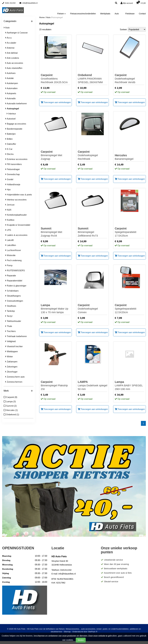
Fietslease (130, 14)
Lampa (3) (10, 401)
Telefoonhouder (13, 321)
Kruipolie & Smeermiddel (18, 225)
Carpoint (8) (10, 397)
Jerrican (10, 205)
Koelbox (10, 220)
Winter (9, 356)
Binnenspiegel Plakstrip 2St (55, 385)
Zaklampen (11, 362)
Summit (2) (10, 406)
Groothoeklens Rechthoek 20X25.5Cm (55, 79)
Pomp (9, 265)
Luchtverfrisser (13, 250)
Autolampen (11, 83)
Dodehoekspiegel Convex (92, 309)
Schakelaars (12, 291)
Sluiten (81, 640)
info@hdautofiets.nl (29, 3)
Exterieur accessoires (16, 159)
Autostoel (10, 119)
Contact (142, 14)
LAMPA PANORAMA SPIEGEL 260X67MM (92, 79)
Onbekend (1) (11, 414)
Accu (8, 38)
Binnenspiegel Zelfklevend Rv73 (92, 232)
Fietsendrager (12, 169)
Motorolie (10, 255)
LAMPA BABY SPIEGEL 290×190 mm (129, 385)
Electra (9, 154)
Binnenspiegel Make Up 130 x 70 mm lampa (55, 309)
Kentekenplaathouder (16, 215)
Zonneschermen (14, 382)
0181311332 (66, 570)
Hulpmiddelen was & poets (18, 195)
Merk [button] (18, 391)
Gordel (9, 179)
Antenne (10, 48)
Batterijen (10, 134)
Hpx (8, 189)
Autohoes (10, 73)
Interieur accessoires (16, 200)
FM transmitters (13, 164)
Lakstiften (10, 245)
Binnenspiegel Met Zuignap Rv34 (55, 232)
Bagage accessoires (16, 124)
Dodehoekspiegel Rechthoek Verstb (129, 79)
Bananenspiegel (124, 157)
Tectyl (9, 316)
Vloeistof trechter (14, 346)
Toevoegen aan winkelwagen (56, 102)
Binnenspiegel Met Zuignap (55, 155)
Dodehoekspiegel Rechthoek (92, 155)
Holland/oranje (13, 184)
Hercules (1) (11, 410)
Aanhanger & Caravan (16, 33)
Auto (117, 14)
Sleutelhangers (13, 296)
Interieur (11, 114)
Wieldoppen (11, 351)
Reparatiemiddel (14, 281)
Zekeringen (11, 367)
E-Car (9, 149)
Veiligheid (10, 341)
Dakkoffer (11, 144)
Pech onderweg (13, 260)
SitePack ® (93, 632)
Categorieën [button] (18, 21)
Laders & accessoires (16, 235)
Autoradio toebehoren (16, 103)
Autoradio (10, 98)
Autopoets (11, 93)
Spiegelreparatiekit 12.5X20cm (129, 309)
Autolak (9, 78)
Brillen (9, 139)
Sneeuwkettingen (14, 301)
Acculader (11, 43)
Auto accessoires (14, 63)
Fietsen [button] (61, 14)
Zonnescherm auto (15, 377)
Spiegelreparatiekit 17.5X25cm (129, 232)
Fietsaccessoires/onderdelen (83, 14)
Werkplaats (105, 14)
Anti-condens (12, 58)
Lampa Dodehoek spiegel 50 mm (92, 385)
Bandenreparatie (14, 129)
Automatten (11, 88)
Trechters (10, 331)
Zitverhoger (11, 372)
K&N (8, 210)
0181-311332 (9, 3)
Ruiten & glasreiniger (16, 286)
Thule (9, 326)
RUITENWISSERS (15, 270)
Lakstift (9, 240)
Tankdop (10, 311)
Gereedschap (12, 174)
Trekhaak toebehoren (16, 336)
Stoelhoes (11, 306)
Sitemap (67, 632)
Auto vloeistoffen (14, 68)
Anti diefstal (11, 53)
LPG (8, 230)
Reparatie (10, 276)
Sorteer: (124, 29)
